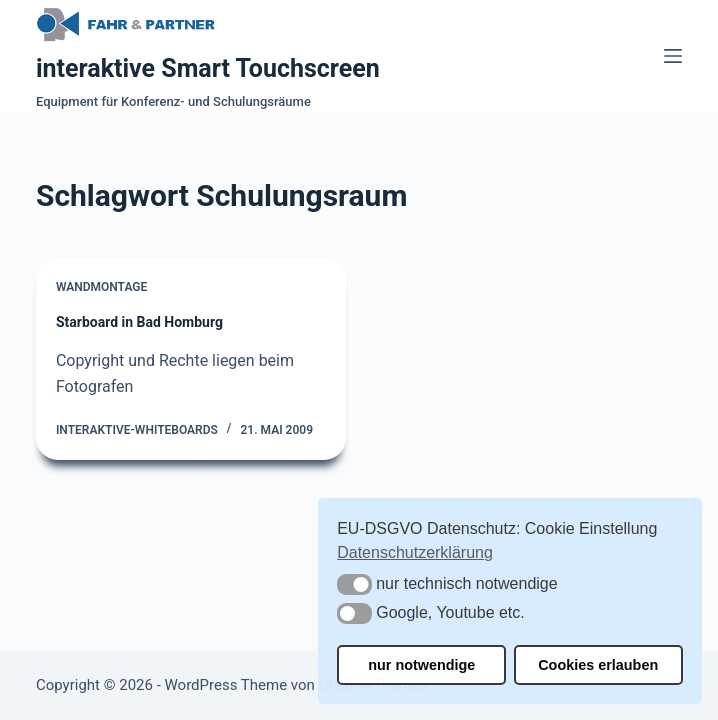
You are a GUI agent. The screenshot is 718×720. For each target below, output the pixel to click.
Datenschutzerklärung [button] (415, 552)
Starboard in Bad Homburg (139, 322)
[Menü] (673, 56)
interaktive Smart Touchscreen (208, 68)
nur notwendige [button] (421, 665)
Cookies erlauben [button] (598, 665)
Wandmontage (101, 287)
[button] (354, 584)
